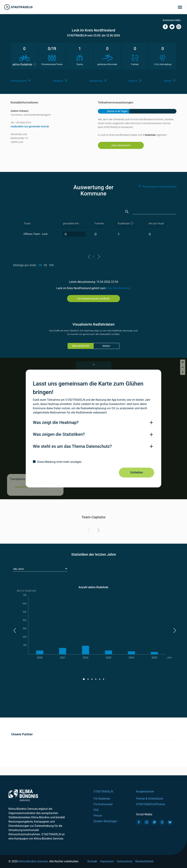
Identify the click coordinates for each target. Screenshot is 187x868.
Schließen (137, 472)
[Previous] (89, 531)
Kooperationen (145, 792)
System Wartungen (105, 821)
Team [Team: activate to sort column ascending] (27, 223)
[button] (15, 630)
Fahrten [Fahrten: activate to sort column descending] (99, 223)
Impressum (107, 861)
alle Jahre (19, 569)
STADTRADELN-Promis (150, 804)
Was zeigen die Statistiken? (59, 434)
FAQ (96, 810)
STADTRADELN (103, 792)
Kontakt (92, 861)
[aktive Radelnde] (130, 224)
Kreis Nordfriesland (118, 288)
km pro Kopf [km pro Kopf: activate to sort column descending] (156, 223)
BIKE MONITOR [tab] (81, 346)
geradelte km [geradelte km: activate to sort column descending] (71, 223)
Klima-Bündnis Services (33, 861)
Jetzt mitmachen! (121, 145)
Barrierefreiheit (144, 861)
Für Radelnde (102, 799)
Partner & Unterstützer (150, 799)
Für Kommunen (103, 804)
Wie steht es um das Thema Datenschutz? (72, 446)
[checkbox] (93, 462)
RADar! (106, 346)
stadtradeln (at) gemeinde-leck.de (30, 126)
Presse (98, 816)
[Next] (98, 531)
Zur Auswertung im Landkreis (93, 299)
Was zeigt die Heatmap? (56, 423)
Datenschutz (125, 861)
